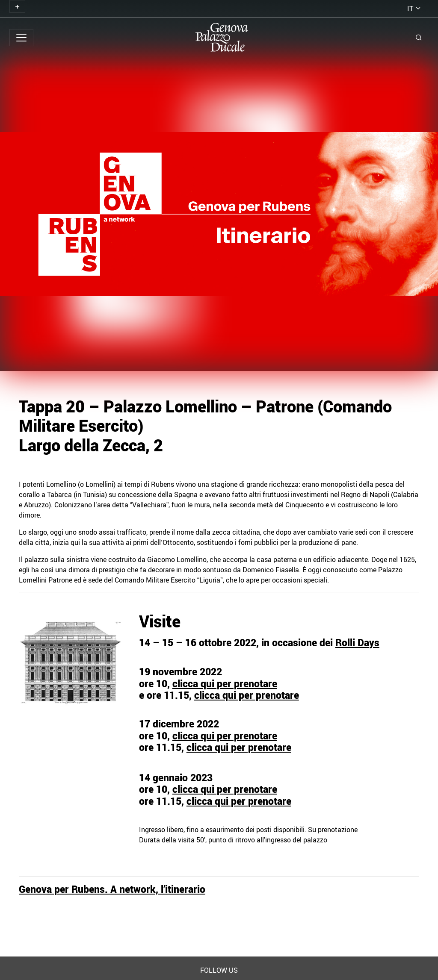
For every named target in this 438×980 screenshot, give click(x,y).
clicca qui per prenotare (225, 684)
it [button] (410, 9)
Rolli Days (357, 643)
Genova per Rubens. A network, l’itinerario (112, 889)
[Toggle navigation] (17, 6)
